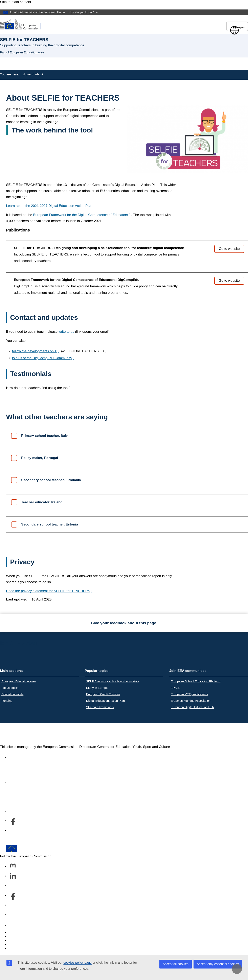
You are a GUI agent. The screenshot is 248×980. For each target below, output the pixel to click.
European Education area (19, 681)
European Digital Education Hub (192, 707)
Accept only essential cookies (218, 964)
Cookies (14, 941)
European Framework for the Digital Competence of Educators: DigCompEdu (77, 280)
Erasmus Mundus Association (191, 701)
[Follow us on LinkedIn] (13, 876)
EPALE (175, 688)
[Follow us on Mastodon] (13, 867)
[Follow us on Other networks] (13, 915)
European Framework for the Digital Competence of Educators (81, 215)
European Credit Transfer (103, 694)
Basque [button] (237, 27)
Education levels (12, 694)
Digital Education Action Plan (106, 701)
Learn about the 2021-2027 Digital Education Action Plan (49, 206)
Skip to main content (16, 2)
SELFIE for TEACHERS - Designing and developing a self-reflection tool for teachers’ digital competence (99, 248)
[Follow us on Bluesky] (13, 886)
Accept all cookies (176, 964)
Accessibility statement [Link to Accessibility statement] (25, 757)
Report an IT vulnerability (27, 933)
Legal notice (17, 948)
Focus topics (10, 688)
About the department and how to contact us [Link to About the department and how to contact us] (42, 783)
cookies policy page (77, 963)
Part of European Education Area (22, 52)
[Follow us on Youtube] (13, 905)
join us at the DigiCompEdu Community (42, 358)
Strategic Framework (100, 707)
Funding (7, 701)
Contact (14, 925)
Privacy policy (19, 944)
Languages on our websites (29, 937)
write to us (66, 332)
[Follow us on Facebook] (13, 896)
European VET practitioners (189, 694)
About (39, 74)
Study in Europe (97, 688)
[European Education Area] (23, 24)
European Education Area (42, 734)
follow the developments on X (35, 351)
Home (27, 74)
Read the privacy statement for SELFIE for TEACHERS (48, 591)
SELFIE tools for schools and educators (113, 681)
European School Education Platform (196, 681)
